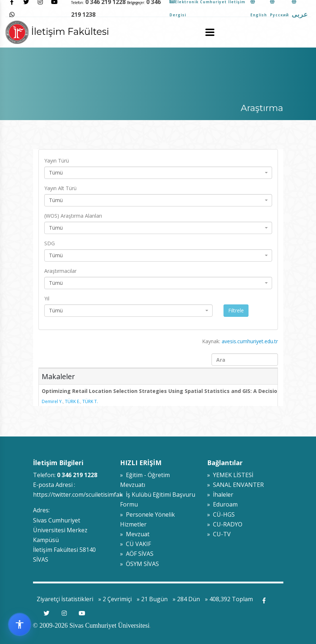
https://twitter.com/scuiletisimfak (78, 495)
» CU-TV (219, 534)
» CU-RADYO (225, 524)
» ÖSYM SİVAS (139, 564)
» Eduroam (222, 504)
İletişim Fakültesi (57, 31)
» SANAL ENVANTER (235, 485)
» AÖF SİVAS (137, 554)
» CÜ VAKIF (136, 544)
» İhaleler (220, 495)
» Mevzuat (135, 534)
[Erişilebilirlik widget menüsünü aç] (20, 624)
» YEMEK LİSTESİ (230, 475)
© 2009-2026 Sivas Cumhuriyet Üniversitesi (91, 625)
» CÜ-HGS (221, 514)
